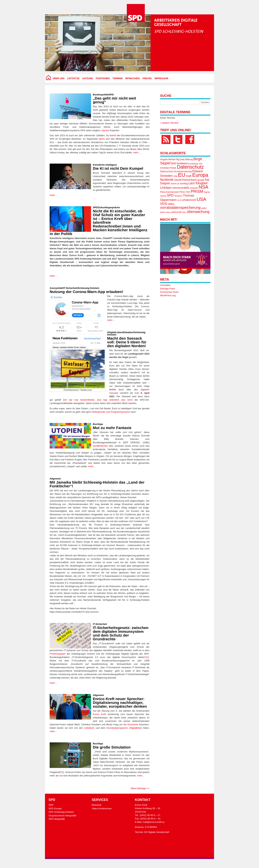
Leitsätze (73, 78)
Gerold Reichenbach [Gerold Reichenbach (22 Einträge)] (185, 180)
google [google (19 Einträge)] (201, 180)
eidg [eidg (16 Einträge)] (175, 176)
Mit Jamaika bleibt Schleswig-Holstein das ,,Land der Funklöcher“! (97, 484)
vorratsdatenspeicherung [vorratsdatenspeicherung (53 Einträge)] (180, 207)
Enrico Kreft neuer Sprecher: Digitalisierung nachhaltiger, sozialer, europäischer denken (120, 703)
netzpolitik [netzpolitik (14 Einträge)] (194, 188)
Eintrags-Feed (167, 289)
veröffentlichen (100, 446)
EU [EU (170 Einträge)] (182, 175)
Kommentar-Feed (169, 292)
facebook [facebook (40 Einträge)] (167, 180)
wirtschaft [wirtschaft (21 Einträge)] (176, 212)
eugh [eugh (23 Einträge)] (189, 176)
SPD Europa (55, 809)
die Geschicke (131, 724)
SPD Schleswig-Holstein (61, 812)
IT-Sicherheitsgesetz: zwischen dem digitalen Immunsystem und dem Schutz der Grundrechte (121, 633)
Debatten (128, 332)
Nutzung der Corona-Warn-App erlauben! (86, 292)
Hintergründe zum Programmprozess (111, 412)
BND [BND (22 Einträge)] (174, 163)
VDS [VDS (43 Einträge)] (164, 204)
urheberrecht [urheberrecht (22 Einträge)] (189, 200)
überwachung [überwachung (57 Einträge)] (198, 212)
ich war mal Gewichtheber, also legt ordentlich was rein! (98, 400)
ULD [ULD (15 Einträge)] (179, 200)
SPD (111, 95)
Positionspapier (58, 654)
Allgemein (55, 479)
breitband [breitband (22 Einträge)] (182, 163)
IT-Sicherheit (70, 288)
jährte (102, 139)
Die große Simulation (112, 747)
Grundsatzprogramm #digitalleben (124, 728)
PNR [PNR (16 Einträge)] (188, 192)
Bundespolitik (101, 95)
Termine (118, 78)
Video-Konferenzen (102, 809)
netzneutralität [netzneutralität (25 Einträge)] (180, 188)
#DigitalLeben (115, 332)
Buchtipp (98, 424)
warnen (105, 130)
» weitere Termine (169, 123)
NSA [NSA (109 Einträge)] (204, 187)
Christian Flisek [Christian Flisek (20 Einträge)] (168, 168)
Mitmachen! (133, 78)
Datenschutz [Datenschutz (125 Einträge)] (190, 167)
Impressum (161, 78)
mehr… (137, 153)
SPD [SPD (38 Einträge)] (170, 195)
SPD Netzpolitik (57, 819)
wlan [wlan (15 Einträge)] (184, 212)
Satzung (88, 78)
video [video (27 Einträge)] (171, 204)
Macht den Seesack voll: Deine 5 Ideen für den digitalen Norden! (127, 342)
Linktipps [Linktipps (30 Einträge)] (166, 188)
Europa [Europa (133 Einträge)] (200, 175)
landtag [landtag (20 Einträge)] (184, 183)
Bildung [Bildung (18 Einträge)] (189, 159)
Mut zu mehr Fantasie (112, 428)
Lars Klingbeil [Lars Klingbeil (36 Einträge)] (198, 183)
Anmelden (165, 285)
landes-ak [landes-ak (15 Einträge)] (175, 184)
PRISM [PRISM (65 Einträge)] (197, 191)
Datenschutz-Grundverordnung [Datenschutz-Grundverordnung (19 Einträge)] (176, 171)
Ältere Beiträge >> (140, 788)
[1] (147, 657)
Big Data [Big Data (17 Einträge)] (180, 159)
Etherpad (96, 805)
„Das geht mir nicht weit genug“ (114, 100)
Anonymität (56, 288)
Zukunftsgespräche (109, 207)
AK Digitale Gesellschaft (157, 832)
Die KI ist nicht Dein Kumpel (118, 168)
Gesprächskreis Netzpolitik (62, 816)
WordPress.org (168, 295)
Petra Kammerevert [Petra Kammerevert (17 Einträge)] (170, 192)
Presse (147, 78)
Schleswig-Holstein (89, 288)
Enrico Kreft (99, 714)
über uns (59, 78)
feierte (113, 135)
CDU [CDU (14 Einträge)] (200, 164)
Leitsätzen (89, 728)
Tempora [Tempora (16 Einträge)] (178, 196)
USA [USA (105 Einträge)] (201, 199)
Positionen (103, 78)
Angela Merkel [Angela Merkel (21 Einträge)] (168, 159)
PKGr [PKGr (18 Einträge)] (182, 192)
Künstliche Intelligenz (105, 165)
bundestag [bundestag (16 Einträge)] (193, 164)
